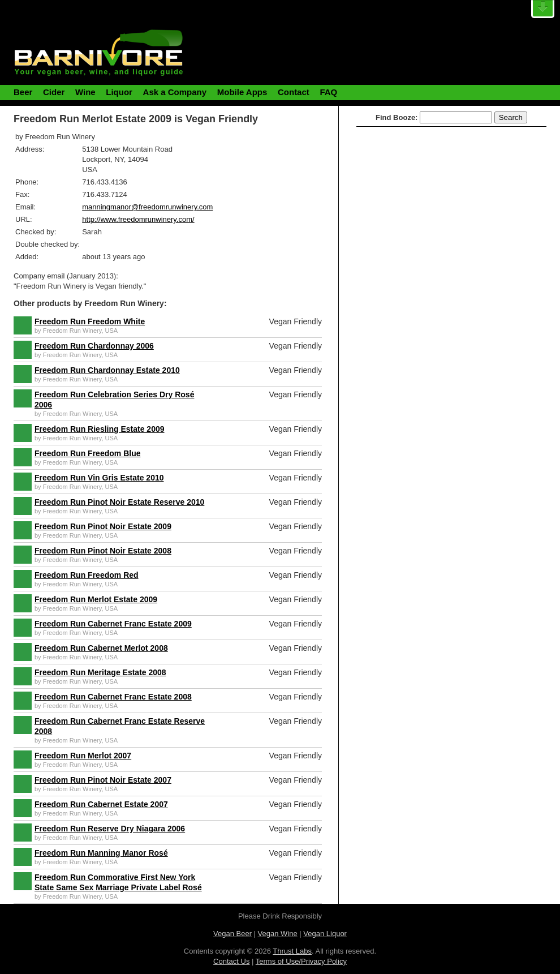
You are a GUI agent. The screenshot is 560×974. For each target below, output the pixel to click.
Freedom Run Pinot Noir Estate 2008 (103, 551)
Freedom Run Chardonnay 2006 (94, 346)
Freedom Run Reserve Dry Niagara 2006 (110, 829)
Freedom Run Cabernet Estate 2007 (101, 804)
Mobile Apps (242, 92)
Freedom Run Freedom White (90, 321)
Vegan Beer (232, 934)
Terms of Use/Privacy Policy (301, 961)
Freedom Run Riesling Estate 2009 (100, 429)
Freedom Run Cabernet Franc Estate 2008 (113, 697)
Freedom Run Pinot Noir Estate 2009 (103, 526)
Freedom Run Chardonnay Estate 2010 (107, 370)
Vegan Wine (278, 934)
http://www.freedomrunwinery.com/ (138, 219)
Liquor (119, 92)
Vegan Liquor (325, 934)
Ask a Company (175, 92)
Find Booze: (397, 117)
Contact (294, 92)
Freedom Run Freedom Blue (87, 453)
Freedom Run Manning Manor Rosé (101, 853)
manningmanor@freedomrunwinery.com (147, 207)
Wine (85, 92)
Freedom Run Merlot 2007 (83, 756)
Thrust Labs (292, 951)
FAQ (328, 92)
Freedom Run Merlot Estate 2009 (96, 599)
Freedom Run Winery (72, 331)
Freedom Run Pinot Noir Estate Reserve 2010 (119, 502)
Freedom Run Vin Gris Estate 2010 (99, 478)
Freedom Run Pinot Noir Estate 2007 (103, 780)
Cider (54, 92)
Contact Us (231, 961)
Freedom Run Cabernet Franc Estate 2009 (113, 624)
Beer (23, 92)
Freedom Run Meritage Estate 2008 (100, 672)
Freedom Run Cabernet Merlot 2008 (101, 648)
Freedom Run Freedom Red (87, 575)
